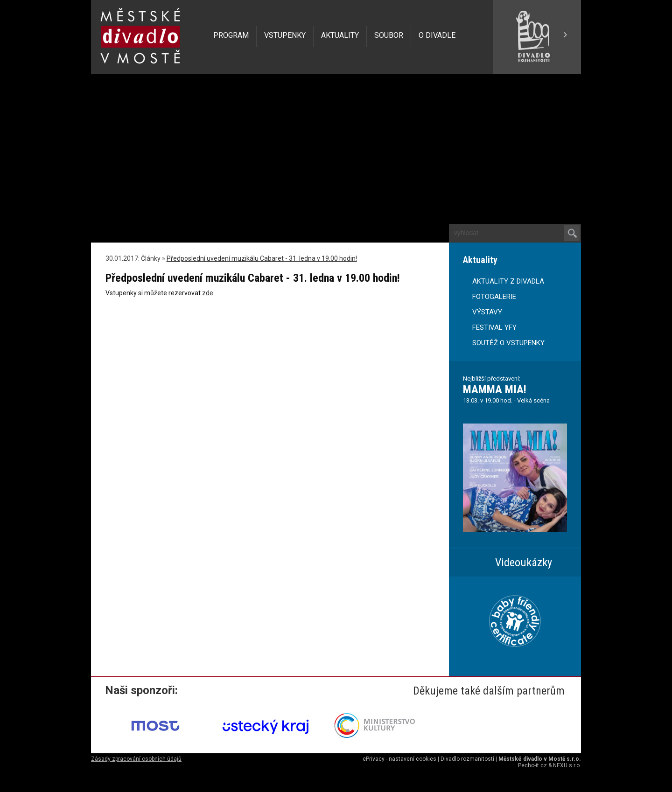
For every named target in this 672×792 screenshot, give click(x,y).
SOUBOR (389, 35)
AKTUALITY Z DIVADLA (508, 281)
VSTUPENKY (285, 35)
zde (208, 293)
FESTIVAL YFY (494, 327)
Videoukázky (524, 563)
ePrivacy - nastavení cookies (399, 759)
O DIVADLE (437, 35)
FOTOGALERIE (494, 297)
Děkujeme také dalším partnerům (489, 691)
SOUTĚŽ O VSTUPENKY (508, 343)
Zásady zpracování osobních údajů (136, 759)
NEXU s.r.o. (567, 765)
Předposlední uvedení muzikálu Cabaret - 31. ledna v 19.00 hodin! (262, 258)
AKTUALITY (340, 35)
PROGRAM (231, 35)
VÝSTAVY (487, 312)
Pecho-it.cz (532, 765)
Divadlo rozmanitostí (467, 759)
